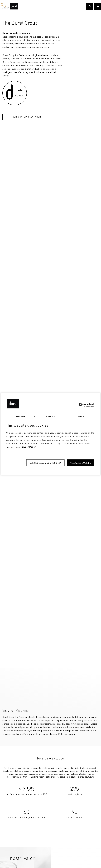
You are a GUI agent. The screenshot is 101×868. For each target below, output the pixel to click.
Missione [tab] (22, 710)
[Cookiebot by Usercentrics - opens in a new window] (83, 405)
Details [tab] (50, 417)
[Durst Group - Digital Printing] (14, 9)
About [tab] (81, 417)
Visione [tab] (8, 710)
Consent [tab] (20, 417)
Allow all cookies (80, 463)
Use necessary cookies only (45, 463)
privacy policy (28, 447)
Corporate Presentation (27, 117)
